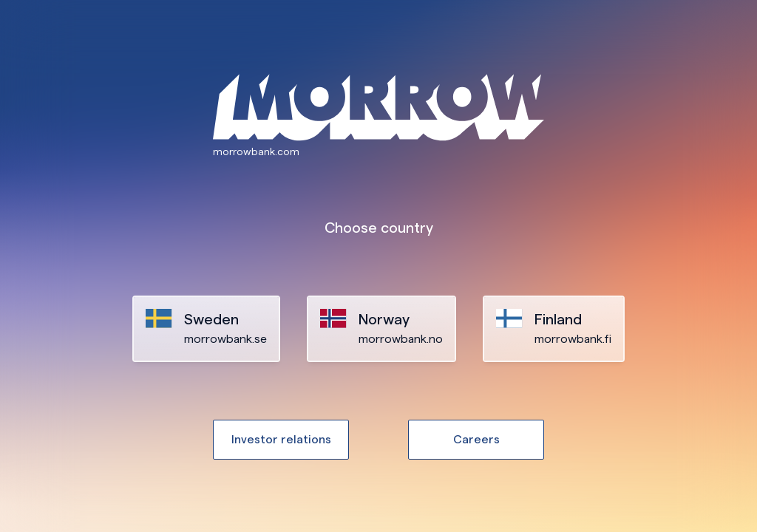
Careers (476, 439)
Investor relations (281, 439)
